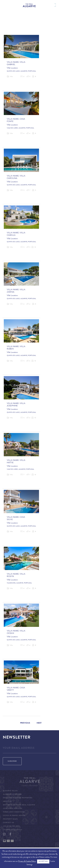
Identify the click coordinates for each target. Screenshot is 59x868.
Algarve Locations (12, 794)
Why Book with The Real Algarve (19, 805)
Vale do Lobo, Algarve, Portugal (20, 128)
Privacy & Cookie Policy (27, 861)
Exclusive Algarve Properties (18, 798)
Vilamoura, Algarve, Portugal (19, 583)
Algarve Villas (10, 791)
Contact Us (8, 823)
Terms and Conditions (14, 812)
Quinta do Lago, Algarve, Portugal (21, 71)
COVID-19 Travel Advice (14, 816)
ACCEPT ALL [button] (43, 861)
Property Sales (10, 819)
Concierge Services (13, 809)
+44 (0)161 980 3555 (11, 826)
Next (39, 723)
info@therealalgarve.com (13, 830)
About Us (7, 802)
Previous (25, 723)
